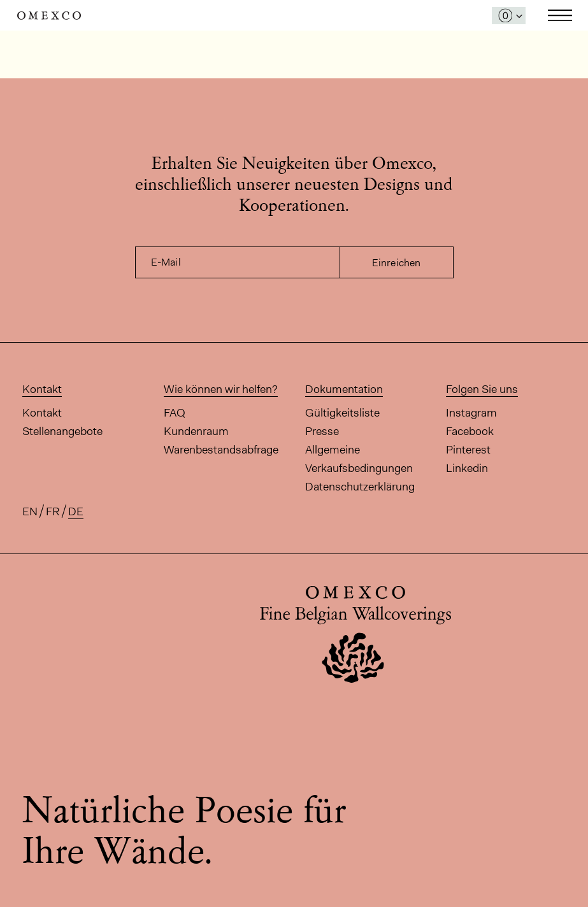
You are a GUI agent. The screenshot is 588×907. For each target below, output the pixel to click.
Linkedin (467, 468)
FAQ (175, 413)
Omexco (49, 16)
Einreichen (397, 263)
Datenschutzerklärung (360, 487)
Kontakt (42, 413)
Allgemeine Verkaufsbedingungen (359, 459)
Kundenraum (196, 431)
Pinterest (468, 450)
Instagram (471, 413)
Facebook (470, 431)
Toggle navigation (560, 15)
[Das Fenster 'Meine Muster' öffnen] (509, 16)
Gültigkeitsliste (342, 413)
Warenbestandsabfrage (221, 450)
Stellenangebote (62, 431)
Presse (322, 431)
